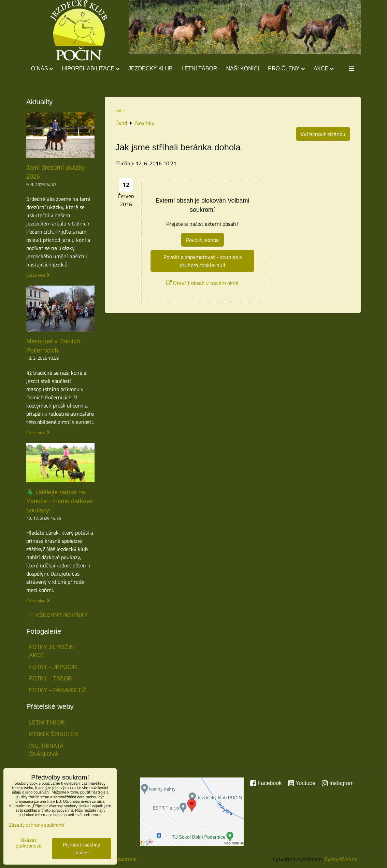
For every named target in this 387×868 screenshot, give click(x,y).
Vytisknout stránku (323, 134)
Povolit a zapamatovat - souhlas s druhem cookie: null (203, 261)
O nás (42, 68)
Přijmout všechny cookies (81, 849)
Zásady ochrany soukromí (37, 825)
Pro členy (286, 68)
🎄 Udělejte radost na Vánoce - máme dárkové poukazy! (60, 501)
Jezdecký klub (150, 68)
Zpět (120, 110)
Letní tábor (199, 68)
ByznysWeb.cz (341, 859)
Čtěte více (36, 275)
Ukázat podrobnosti (29, 843)
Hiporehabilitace (91, 68)
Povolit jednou (203, 240)
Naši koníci (242, 68)
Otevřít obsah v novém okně (202, 283)
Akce (324, 68)
